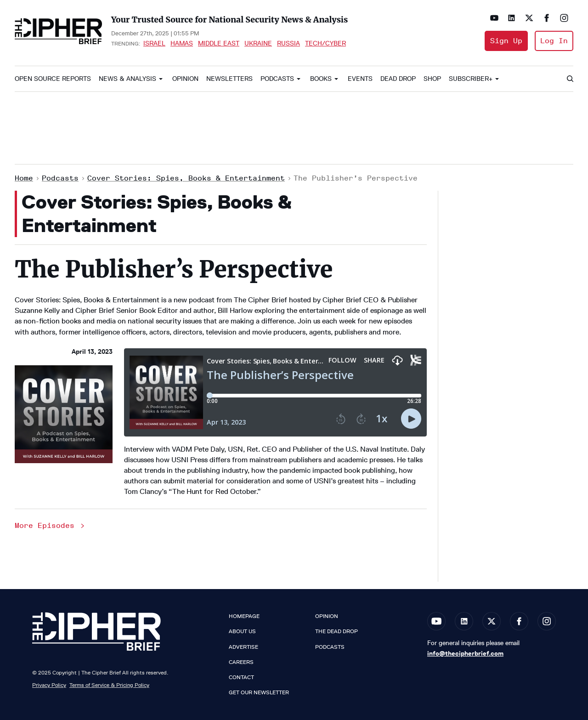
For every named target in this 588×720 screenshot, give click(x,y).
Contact (241, 677)
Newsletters (229, 79)
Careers (241, 662)
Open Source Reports (53, 79)
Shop (432, 79)
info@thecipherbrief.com (465, 653)
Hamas (182, 43)
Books (321, 79)
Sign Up (506, 41)
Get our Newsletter (259, 692)
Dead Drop (398, 79)
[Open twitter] (529, 18)
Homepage (244, 616)
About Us (242, 631)
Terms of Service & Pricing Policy (109, 685)
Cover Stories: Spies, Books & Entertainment (186, 178)
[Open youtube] (494, 18)
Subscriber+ (471, 79)
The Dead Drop (336, 631)
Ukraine (258, 43)
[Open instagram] (564, 18)
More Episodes (50, 525)
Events (360, 79)
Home (24, 178)
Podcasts (277, 79)
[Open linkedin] (512, 18)
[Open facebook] (547, 18)
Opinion (185, 79)
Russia (288, 43)
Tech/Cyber (325, 43)
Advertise (243, 647)
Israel (154, 43)
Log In (554, 41)
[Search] (570, 79)
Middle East (219, 43)
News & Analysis (127, 79)
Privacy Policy (49, 685)
